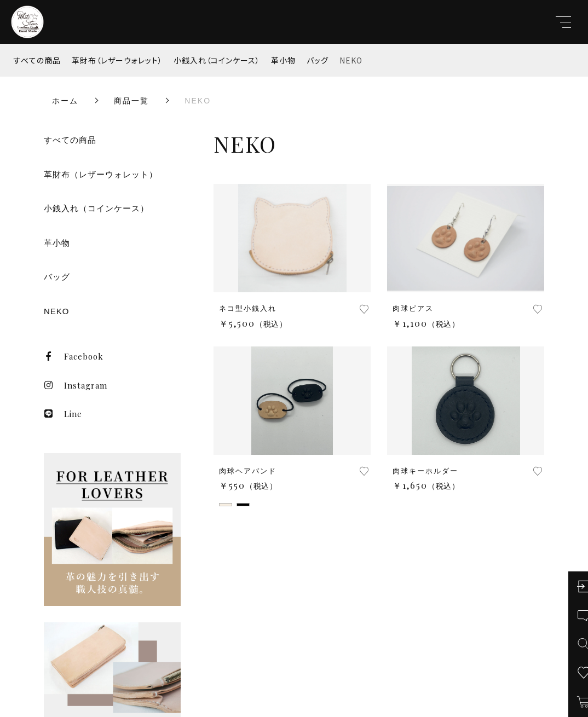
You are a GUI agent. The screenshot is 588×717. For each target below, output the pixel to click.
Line (63, 414)
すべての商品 (37, 60)
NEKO (351, 60)
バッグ (318, 60)
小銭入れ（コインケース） (217, 60)
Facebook (74, 356)
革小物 (283, 60)
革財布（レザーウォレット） (117, 60)
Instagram (76, 385)
